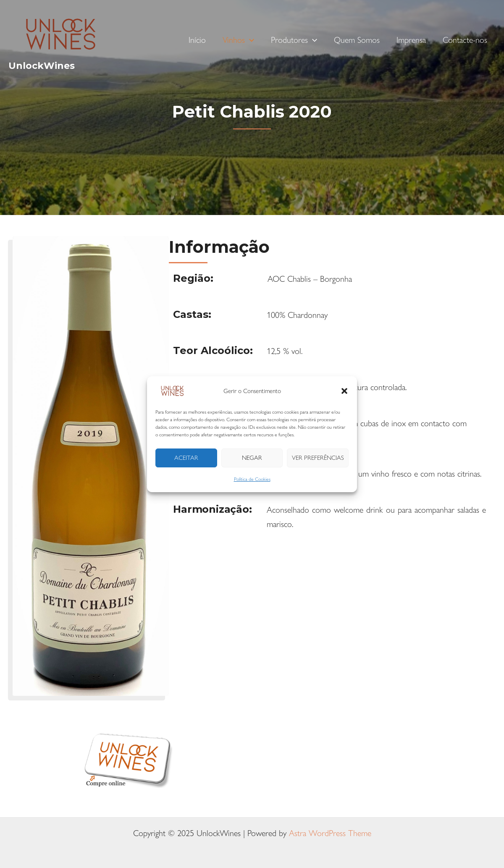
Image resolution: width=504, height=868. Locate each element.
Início (197, 40)
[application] (249, 40)
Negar (252, 458)
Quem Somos (357, 40)
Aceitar (186, 458)
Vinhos (238, 40)
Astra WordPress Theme (330, 833)
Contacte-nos (465, 40)
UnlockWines (42, 66)
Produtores (294, 40)
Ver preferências (318, 458)
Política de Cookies (252, 479)
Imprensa (411, 40)
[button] (344, 391)
